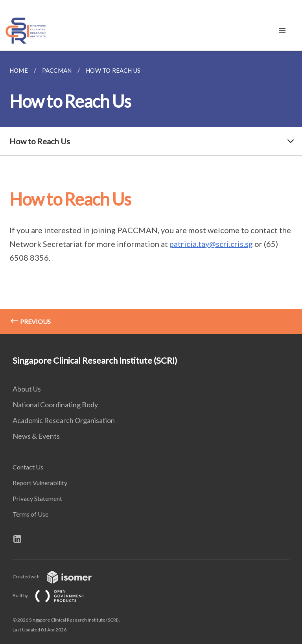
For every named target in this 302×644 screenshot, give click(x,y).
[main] (151, 192)
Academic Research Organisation (64, 420)
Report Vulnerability (40, 483)
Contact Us (28, 467)
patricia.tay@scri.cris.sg (211, 244)
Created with (58, 577)
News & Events (36, 436)
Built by (55, 595)
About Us (27, 389)
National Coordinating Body (55, 405)
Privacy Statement (37, 498)
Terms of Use (30, 514)
